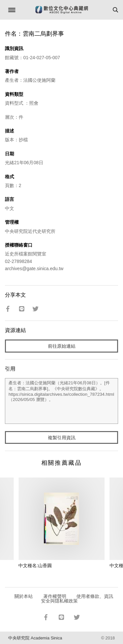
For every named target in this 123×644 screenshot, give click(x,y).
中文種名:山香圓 (35, 566)
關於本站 (24, 596)
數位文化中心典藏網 (62, 10)
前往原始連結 (62, 346)
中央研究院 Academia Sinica (35, 638)
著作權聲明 (55, 596)
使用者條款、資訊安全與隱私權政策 (77, 599)
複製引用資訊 (62, 438)
